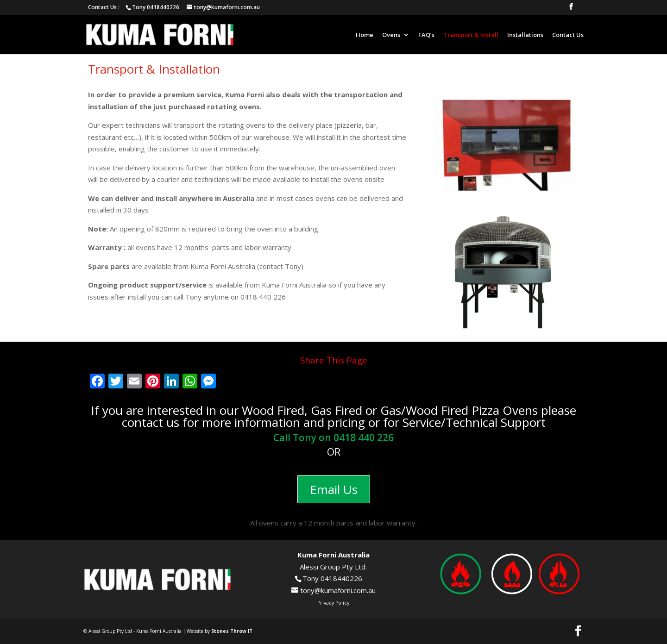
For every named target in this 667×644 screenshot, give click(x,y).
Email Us (334, 489)
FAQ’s (426, 35)
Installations (525, 35)
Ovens (391, 35)
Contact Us (568, 35)
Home (365, 35)
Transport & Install (471, 35)
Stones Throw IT (232, 631)
